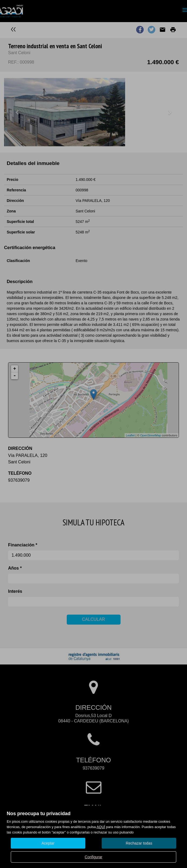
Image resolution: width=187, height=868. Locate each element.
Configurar (93, 857)
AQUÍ (101, 827)
